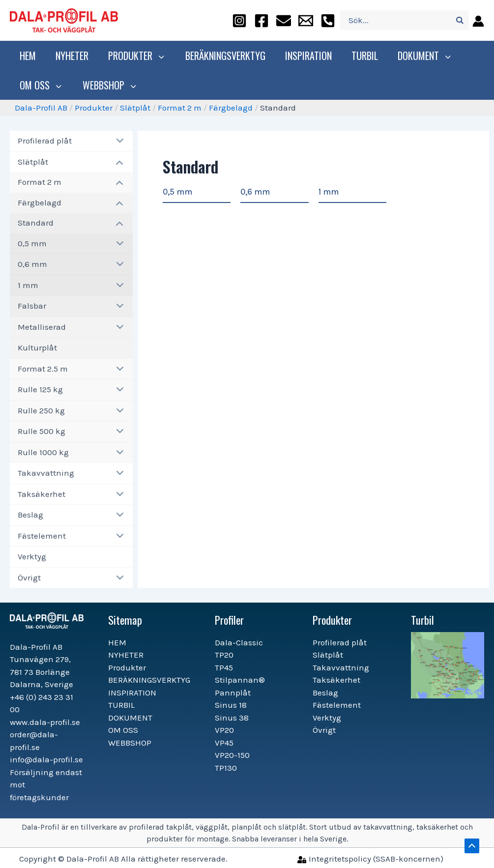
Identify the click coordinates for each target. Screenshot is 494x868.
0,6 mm (32, 264)
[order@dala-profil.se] (284, 20)
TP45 (224, 667)
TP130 (226, 768)
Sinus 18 (231, 705)
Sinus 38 (232, 718)
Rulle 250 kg (41, 410)
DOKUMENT (421, 56)
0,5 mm (32, 243)
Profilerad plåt (45, 141)
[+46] (328, 20)
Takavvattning (46, 473)
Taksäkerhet (42, 494)
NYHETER (72, 56)
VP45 (224, 743)
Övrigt (29, 578)
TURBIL (362, 56)
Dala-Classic (239, 642)
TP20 (224, 655)
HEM (28, 56)
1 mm (28, 285)
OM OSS (40, 85)
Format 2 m (180, 108)
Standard (36, 223)
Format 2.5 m (43, 369)
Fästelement (42, 536)
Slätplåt (135, 108)
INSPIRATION (306, 56)
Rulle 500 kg (42, 431)
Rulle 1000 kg (43, 452)
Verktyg (32, 556)
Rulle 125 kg (40, 389)
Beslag (30, 515)
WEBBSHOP (106, 85)
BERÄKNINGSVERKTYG (223, 56)
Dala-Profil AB (41, 108)
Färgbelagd (231, 108)
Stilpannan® (240, 680)
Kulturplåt (37, 347)
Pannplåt (233, 693)
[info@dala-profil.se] (306, 20)
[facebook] (262, 20)
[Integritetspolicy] (370, 859)
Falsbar (32, 306)
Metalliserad (42, 327)
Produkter (136, 56)
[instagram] (239, 20)
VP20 (224, 730)
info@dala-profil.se (46, 759)
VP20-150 (232, 755)
